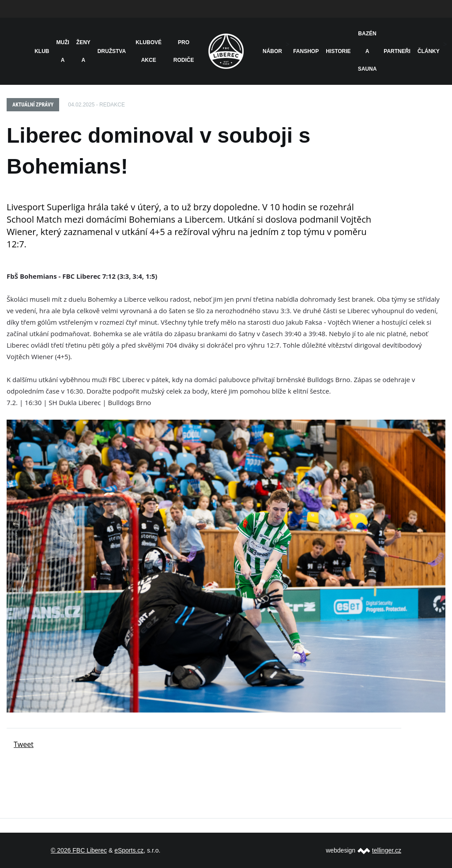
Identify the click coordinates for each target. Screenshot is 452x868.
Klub (42, 51)
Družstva (112, 51)
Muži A (63, 51)
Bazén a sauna (367, 51)
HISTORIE (338, 51)
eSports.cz (129, 850)
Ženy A (83, 51)
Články (429, 51)
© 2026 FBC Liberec (79, 850)
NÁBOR (272, 51)
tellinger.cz (387, 850)
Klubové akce (149, 51)
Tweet (24, 744)
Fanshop (306, 51)
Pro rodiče (184, 51)
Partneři (397, 51)
